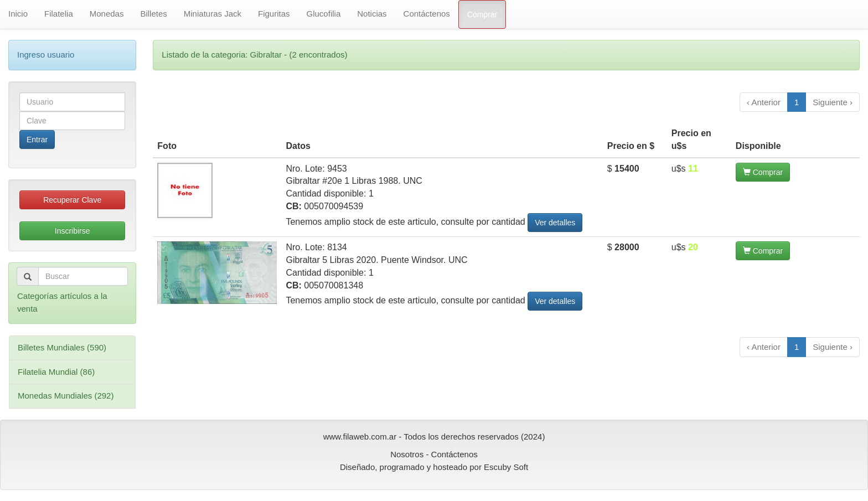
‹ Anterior (764, 102)
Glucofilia (324, 14)
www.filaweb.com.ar (360, 437)
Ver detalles (555, 223)
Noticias (372, 14)
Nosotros (407, 454)
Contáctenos (427, 14)
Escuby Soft (506, 467)
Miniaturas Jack (213, 14)
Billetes (153, 14)
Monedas (107, 14)
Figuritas (274, 14)
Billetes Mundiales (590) (62, 347)
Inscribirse (73, 231)
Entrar (37, 140)
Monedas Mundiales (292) (66, 396)
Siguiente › (833, 102)
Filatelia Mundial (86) (56, 372)
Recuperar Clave (72, 200)
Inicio (18, 14)
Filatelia (59, 14)
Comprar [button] (763, 172)
